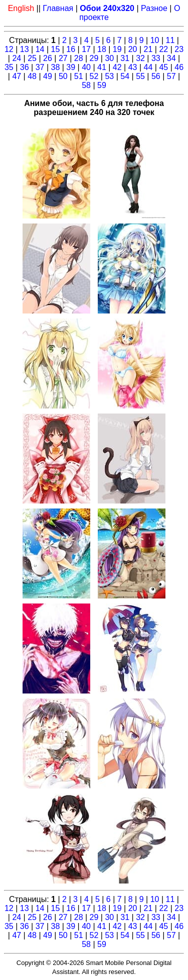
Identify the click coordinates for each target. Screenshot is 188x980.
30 (109, 58)
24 (17, 58)
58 (86, 85)
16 (71, 49)
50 (63, 76)
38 (55, 67)
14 (40, 49)
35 (9, 67)
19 (117, 49)
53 (109, 76)
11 (170, 40)
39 (71, 67)
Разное (154, 8)
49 (48, 76)
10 (155, 40)
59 (102, 85)
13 (25, 49)
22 (163, 49)
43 (133, 67)
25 (32, 58)
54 (125, 76)
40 (86, 67)
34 (171, 58)
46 (179, 67)
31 (125, 58)
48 (32, 76)
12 (9, 49)
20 (133, 49)
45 (163, 67)
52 (94, 76)
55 (140, 76)
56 (156, 76)
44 (148, 67)
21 (148, 49)
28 (79, 58)
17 (86, 49)
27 (63, 58)
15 (55, 49)
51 (79, 76)
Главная (58, 8)
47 (17, 76)
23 (179, 49)
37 (40, 67)
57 (171, 76)
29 (94, 58)
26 (48, 58)
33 (156, 58)
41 (102, 67)
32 (140, 58)
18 (102, 49)
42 (117, 67)
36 (25, 67)
